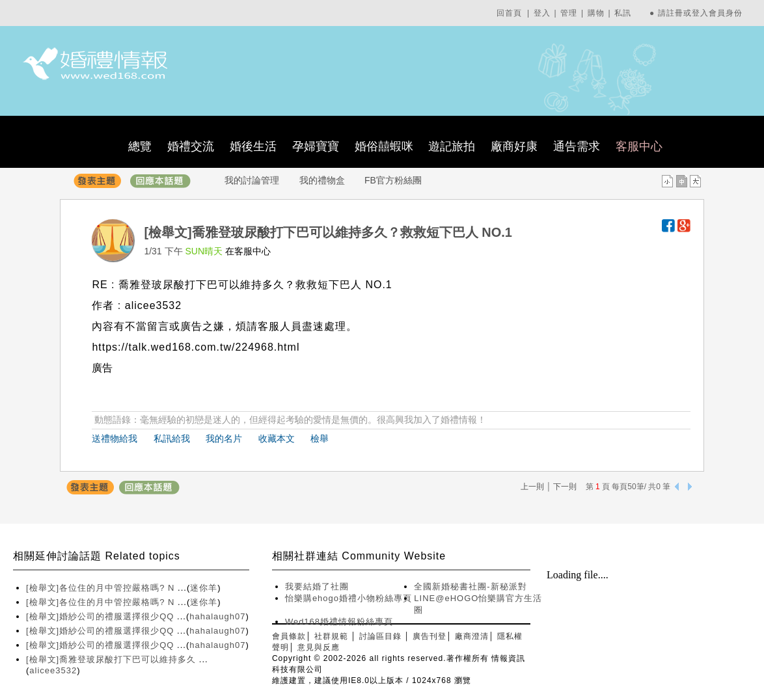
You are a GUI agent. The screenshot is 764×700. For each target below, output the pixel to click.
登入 (542, 13)
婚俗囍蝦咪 (384, 146)
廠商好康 (514, 146)
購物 (596, 13)
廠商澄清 (472, 636)
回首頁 (509, 13)
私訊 (623, 13)
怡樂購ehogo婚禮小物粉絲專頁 (348, 598)
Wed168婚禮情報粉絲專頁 (339, 622)
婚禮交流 (191, 146)
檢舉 (320, 438)
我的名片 (224, 438)
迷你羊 (204, 588)
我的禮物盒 (322, 180)
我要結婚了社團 (317, 586)
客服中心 (639, 146)
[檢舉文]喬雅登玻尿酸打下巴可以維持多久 (113, 659)
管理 (569, 13)
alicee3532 (53, 670)
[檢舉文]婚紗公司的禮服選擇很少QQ (102, 616)
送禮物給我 (115, 438)
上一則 (532, 487)
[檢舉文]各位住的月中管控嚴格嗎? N (102, 588)
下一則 (565, 487)
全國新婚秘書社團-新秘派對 (470, 586)
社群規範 (331, 636)
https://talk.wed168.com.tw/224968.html (196, 347)
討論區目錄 (380, 636)
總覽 (140, 146)
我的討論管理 (252, 180)
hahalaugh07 (217, 616)
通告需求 (577, 146)
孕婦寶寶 (316, 146)
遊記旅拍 (452, 146)
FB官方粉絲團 (393, 180)
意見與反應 (319, 647)
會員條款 (289, 636)
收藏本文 (277, 438)
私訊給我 (172, 438)
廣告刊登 (430, 636)
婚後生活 (253, 146)
